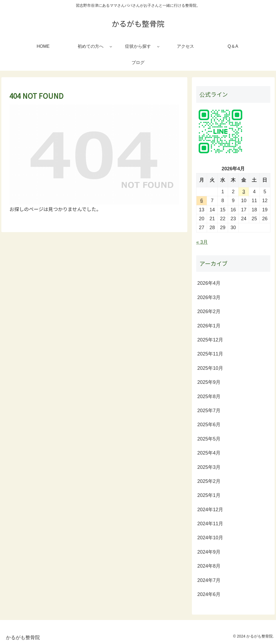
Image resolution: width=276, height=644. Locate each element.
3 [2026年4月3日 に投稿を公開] (244, 192)
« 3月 (202, 242)
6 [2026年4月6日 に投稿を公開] (202, 201)
